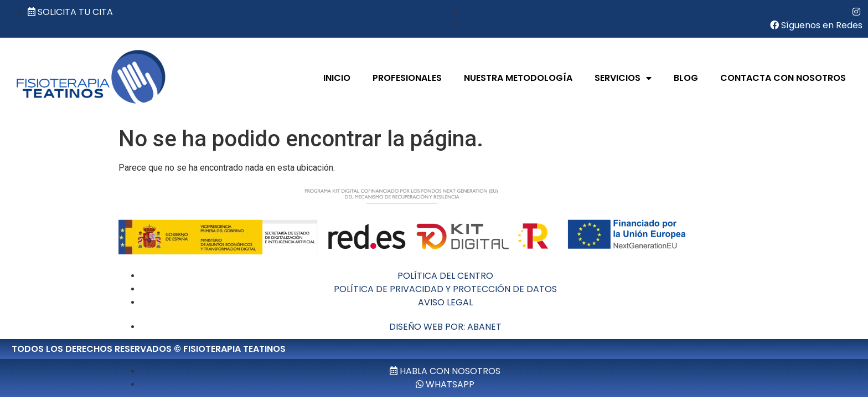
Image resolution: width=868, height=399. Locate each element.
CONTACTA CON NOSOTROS (783, 78)
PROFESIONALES (407, 78)
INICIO (337, 78)
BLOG (686, 78)
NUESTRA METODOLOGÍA (518, 78)
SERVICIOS (623, 78)
